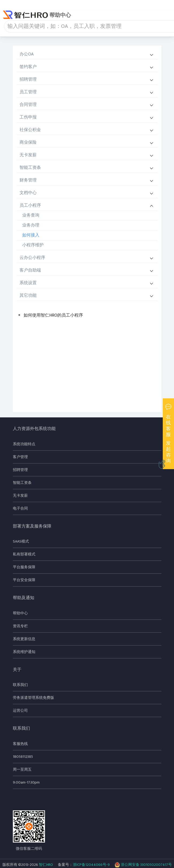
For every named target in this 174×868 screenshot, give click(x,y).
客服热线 (20, 744)
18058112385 (23, 757)
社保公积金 (30, 130)
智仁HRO (46, 865)
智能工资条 (30, 168)
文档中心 (28, 193)
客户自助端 (30, 270)
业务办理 (31, 225)
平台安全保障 (24, 580)
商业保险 (28, 142)
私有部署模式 (24, 554)
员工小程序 (30, 205)
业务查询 (31, 215)
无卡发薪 (28, 155)
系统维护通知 (24, 652)
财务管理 (28, 180)
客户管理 (20, 457)
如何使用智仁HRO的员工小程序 (53, 315)
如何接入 (31, 235)
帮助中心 (20, 613)
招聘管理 (28, 79)
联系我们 (20, 685)
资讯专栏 (20, 626)
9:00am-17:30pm (26, 782)
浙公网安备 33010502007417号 (143, 865)
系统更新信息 (24, 639)
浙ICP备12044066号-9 (91, 865)
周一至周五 (22, 769)
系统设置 (28, 283)
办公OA (27, 54)
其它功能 (28, 296)
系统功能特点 (24, 444)
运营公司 (20, 711)
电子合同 (20, 508)
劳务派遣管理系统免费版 (33, 698)
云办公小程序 (32, 258)
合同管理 (28, 105)
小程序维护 (33, 245)
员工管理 (28, 92)
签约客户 (28, 67)
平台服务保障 (24, 567)
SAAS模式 (21, 541)
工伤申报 (28, 117)
